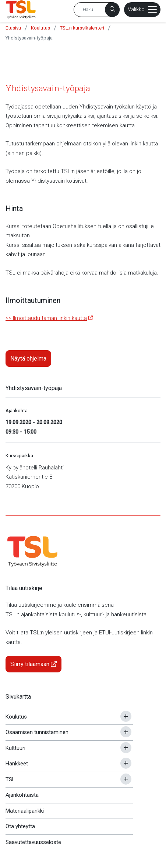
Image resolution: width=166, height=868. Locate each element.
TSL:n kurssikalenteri (82, 28)
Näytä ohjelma (28, 359)
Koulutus (40, 28)
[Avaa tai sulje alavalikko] (126, 716)
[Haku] (112, 10)
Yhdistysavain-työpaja (29, 38)
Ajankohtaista (22, 795)
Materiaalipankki (25, 811)
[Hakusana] (97, 10)
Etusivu (13, 28)
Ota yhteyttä (20, 826)
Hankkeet (17, 764)
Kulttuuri (15, 748)
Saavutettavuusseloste (33, 842)
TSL (10, 779)
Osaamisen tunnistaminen (37, 732)
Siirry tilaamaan (33, 664)
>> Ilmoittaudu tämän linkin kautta (46, 318)
